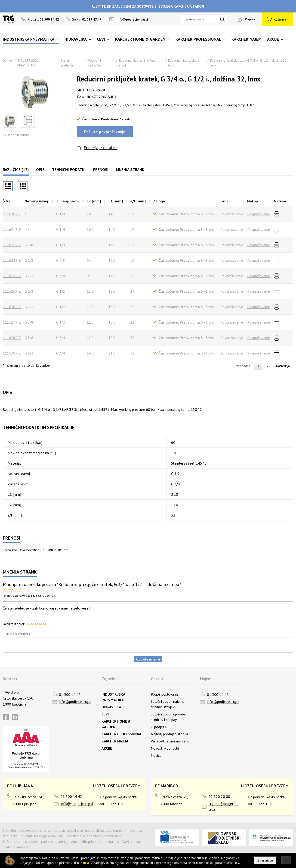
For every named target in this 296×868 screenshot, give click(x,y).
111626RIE (12, 307)
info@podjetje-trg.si (132, 19)
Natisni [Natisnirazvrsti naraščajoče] (280, 201)
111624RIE (12, 276)
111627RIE (12, 322)
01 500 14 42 (70, 694)
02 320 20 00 (219, 796)
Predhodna (243, 366)
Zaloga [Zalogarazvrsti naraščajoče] (159, 201)
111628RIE (12, 338)
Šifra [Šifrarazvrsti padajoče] (7, 201)
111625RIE (12, 291)
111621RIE (12, 229)
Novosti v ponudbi (165, 748)
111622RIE (12, 245)
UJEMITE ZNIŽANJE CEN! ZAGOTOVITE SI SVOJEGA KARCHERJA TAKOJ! (148, 6)
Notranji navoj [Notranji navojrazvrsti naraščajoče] (36, 201)
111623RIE (12, 260)
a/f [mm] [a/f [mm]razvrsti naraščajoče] (138, 201)
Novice (156, 755)
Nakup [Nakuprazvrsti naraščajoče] (253, 201)
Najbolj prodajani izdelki (169, 734)
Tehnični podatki (69, 170)
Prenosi (101, 170)
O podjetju (159, 727)
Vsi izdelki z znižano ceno (170, 741)
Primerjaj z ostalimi (101, 148)
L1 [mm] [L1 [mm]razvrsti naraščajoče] (116, 201)
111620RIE (12, 214)
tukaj (86, 863)
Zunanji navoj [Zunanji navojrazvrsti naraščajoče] (67, 201)
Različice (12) (16, 170)
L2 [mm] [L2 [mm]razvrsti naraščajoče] (94, 201)
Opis (40, 170)
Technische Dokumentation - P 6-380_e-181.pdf (36, 550)
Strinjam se (265, 860)
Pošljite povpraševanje (105, 132)
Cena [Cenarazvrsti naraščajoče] (224, 201)
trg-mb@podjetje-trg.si (223, 806)
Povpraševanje (259, 214)
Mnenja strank (130, 170)
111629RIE (12, 353)
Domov (8, 60)
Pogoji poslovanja (165, 694)
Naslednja (283, 366)
